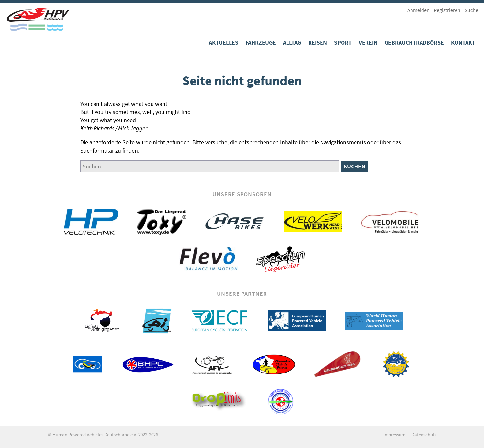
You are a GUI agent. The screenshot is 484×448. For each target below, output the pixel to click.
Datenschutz (424, 435)
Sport (343, 43)
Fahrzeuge (261, 43)
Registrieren (447, 10)
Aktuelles (224, 43)
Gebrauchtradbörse (414, 43)
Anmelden (418, 10)
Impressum (394, 435)
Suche (471, 10)
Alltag (292, 43)
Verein (368, 43)
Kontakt (463, 43)
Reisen (318, 43)
